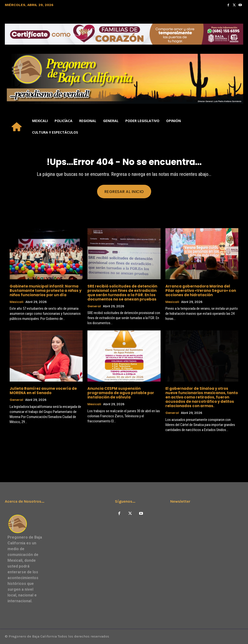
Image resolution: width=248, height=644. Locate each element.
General (94, 306)
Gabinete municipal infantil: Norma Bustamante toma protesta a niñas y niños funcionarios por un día (46, 291)
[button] (237, 127)
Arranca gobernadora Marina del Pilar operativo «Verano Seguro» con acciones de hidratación (201, 291)
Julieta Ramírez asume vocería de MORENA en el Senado (43, 391)
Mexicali (17, 302)
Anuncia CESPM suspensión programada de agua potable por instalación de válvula (121, 393)
